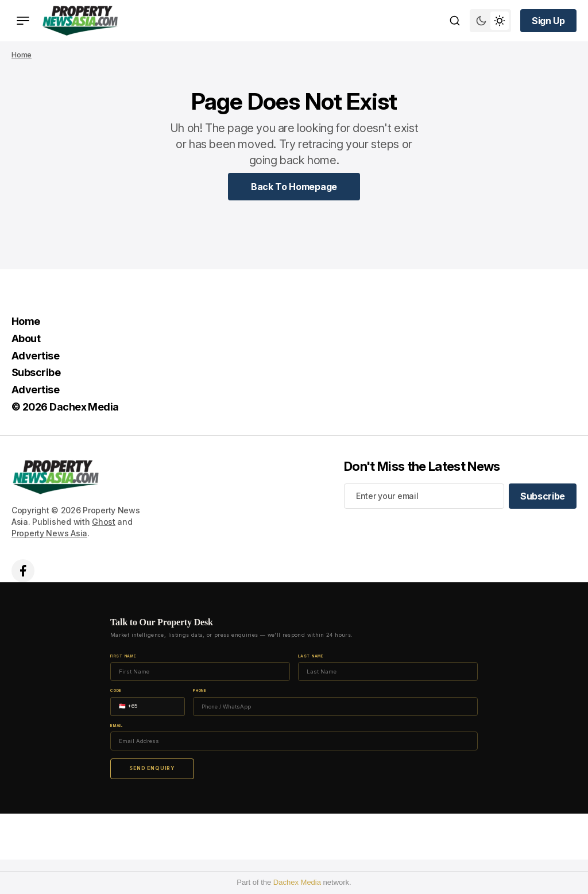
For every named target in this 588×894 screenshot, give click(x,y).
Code (116, 691)
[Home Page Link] (294, 187)
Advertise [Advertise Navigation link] (35, 356)
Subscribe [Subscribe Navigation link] (36, 372)
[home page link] (80, 21)
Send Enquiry (152, 768)
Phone (200, 691)
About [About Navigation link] (26, 338)
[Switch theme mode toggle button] (490, 21)
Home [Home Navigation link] (26, 321)
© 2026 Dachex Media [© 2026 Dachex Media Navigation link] (65, 407)
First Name (123, 657)
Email (117, 726)
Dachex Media (297, 882)
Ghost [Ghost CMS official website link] (104, 522)
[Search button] (455, 21)
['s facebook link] (23, 571)
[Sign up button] (548, 21)
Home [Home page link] (22, 55)
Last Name (311, 657)
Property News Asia (49, 533)
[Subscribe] (543, 496)
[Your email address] (424, 496)
